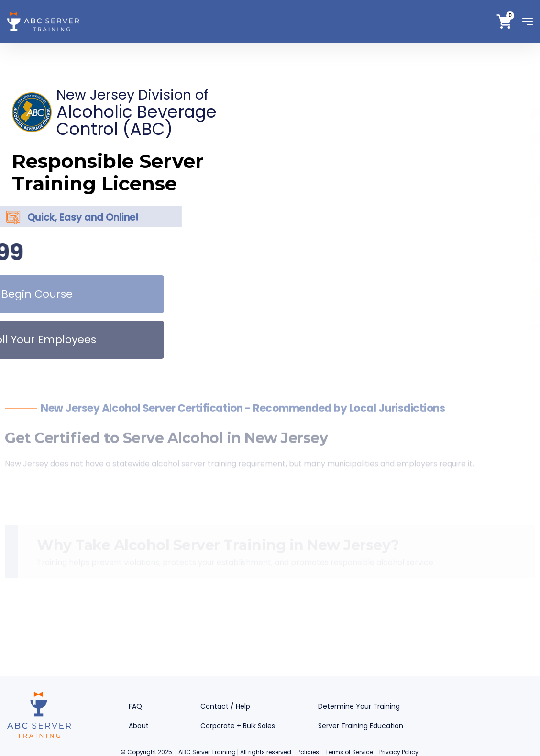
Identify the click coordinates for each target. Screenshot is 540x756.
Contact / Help (225, 706)
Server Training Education (361, 726)
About (139, 726)
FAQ (135, 706)
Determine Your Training (359, 706)
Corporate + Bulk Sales (238, 726)
